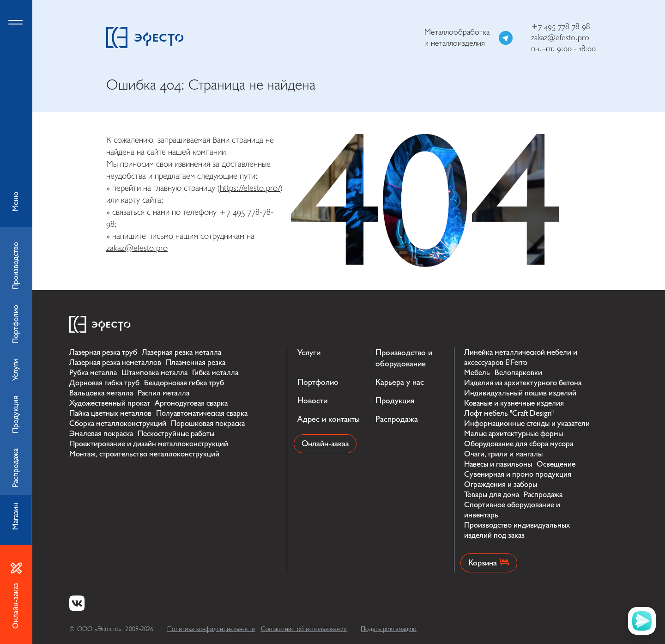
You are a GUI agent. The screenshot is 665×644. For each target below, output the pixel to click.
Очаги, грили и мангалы (503, 454)
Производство (15, 266)
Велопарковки (518, 373)
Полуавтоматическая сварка (202, 413)
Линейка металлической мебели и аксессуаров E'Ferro (521, 357)
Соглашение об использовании (304, 629)
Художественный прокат (110, 403)
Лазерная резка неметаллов (115, 362)
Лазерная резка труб (103, 352)
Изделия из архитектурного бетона (523, 383)
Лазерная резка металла (181, 352)
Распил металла (163, 393)
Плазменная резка (196, 362)
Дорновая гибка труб (104, 383)
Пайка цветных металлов (110, 413)
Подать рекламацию (389, 629)
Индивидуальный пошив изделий (520, 393)
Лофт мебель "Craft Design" (509, 413)
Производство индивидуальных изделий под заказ (517, 530)
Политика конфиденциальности (211, 629)
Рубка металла (93, 373)
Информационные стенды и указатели (527, 423)
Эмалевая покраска (101, 434)
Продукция (395, 401)
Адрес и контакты (329, 419)
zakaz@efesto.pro (560, 38)
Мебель (477, 373)
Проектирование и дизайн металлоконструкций (149, 444)
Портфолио (318, 382)
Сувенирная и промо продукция (518, 474)
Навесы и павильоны (498, 464)
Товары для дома (492, 495)
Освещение (556, 464)
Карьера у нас (400, 382)
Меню (16, 113)
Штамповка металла (154, 373)
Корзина (489, 563)
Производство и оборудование (404, 358)
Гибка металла (215, 373)
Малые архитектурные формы (514, 434)
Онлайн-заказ (325, 444)
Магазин (15, 516)
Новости (312, 401)
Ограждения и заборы (501, 484)
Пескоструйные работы (176, 434)
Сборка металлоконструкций (118, 423)
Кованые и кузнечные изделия (514, 403)
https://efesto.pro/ (250, 188)
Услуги (309, 353)
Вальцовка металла (101, 393)
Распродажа (397, 419)
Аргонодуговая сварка (191, 403)
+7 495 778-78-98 (560, 27)
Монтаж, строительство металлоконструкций (144, 454)
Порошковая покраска (208, 423)
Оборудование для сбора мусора (519, 444)
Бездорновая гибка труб (184, 383)
